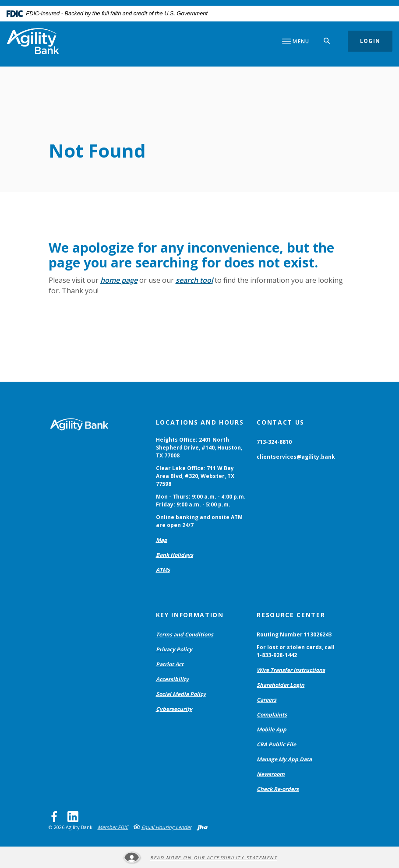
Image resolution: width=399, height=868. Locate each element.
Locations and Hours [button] (200, 423)
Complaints (272, 715)
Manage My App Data (284, 760)
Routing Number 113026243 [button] (294, 635)
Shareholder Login (281, 686)
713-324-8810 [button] (274, 443)
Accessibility (172, 680)
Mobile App (272, 730)
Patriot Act (170, 665)
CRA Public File (276, 745)
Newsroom (271, 775)
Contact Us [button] (281, 423)
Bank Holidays (175, 556)
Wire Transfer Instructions (291, 671)
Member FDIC (113, 828)
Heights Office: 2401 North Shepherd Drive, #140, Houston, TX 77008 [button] (199, 448)
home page (119, 281)
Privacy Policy (174, 650)
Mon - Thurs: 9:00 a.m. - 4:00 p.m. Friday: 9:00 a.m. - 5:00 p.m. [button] (201, 501)
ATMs (163, 571)
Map (162, 541)
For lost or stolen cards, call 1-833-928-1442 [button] (296, 652)
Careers (267, 701)
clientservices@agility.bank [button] (296, 458)
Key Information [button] (190, 616)
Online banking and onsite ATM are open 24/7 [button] (199, 522)
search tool (194, 281)
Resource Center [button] (291, 616)
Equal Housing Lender (166, 828)
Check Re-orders (278, 790)
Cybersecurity (174, 710)
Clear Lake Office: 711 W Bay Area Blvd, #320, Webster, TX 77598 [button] (195, 477)
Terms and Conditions (185, 635)
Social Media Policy (181, 695)
